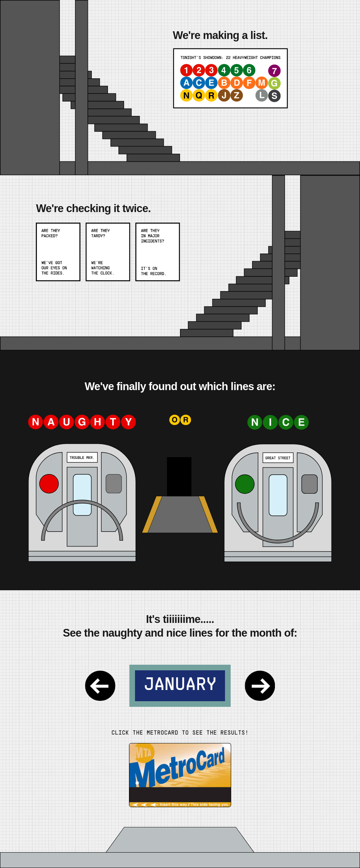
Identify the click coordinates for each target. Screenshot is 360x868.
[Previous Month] (100, 686)
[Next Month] (260, 686)
